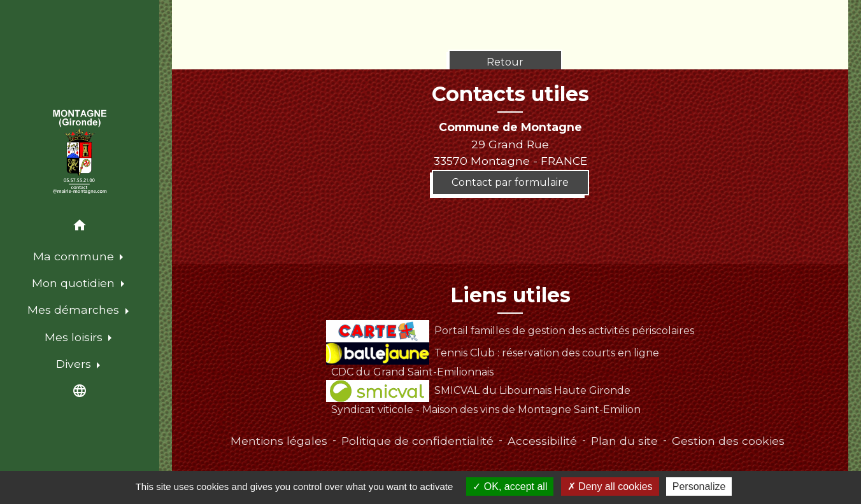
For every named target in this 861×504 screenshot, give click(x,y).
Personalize (699, 486)
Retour (505, 62)
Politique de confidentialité (417, 441)
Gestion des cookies (728, 441)
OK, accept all (510, 486)
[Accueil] (80, 152)
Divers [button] (75, 364)
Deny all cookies (610, 486)
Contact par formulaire (510, 182)
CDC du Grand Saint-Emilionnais (412, 372)
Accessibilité (542, 441)
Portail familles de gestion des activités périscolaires (510, 331)
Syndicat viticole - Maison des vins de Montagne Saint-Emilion (486, 409)
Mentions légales (279, 441)
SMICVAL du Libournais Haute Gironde (478, 390)
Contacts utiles (510, 94)
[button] (80, 227)
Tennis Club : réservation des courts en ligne (492, 353)
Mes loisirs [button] (75, 337)
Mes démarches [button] (75, 310)
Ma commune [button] (75, 256)
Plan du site (624, 441)
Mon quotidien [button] (75, 283)
